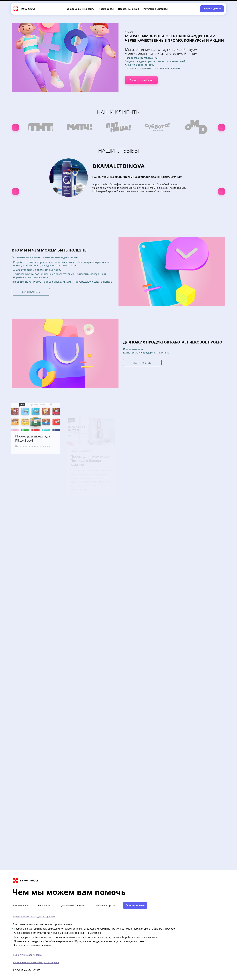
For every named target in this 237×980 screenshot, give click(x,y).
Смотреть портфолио (141, 80)
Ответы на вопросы (104, 905)
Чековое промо (21, 905)
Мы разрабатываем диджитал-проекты (34, 917)
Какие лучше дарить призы (28, 955)
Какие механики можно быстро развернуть (36, 962)
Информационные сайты (81, 9)
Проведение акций (128, 9)
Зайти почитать (31, 292)
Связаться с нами (135, 905)
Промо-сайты (106, 9)
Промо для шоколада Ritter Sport (33, 453)
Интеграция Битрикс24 (156, 9)
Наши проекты (45, 905)
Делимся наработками (73, 905)
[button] (16, 128)
